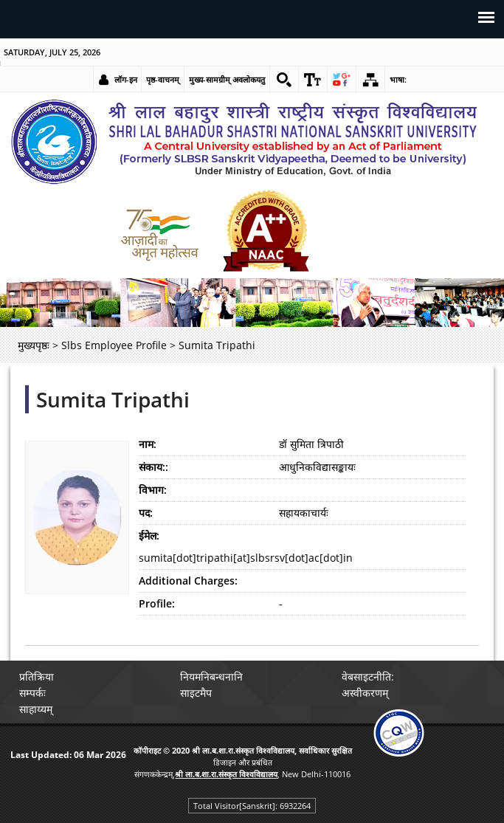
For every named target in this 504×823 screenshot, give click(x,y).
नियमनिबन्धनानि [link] (211, 676)
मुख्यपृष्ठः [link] (34, 345)
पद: (146, 513)
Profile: (157, 603)
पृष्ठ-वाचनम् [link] (163, 79)
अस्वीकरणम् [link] (365, 693)
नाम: (148, 444)
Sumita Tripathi (113, 399)
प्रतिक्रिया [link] (37, 676)
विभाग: (153, 490)
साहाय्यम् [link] (36, 709)
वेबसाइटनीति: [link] (368, 676)
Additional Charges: (188, 581)
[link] (284, 80)
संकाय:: (153, 467)
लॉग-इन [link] (126, 79)
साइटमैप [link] (196, 693)
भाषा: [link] (398, 79)
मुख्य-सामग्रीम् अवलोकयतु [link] (227, 79)
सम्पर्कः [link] (32, 693)
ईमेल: (149, 536)
